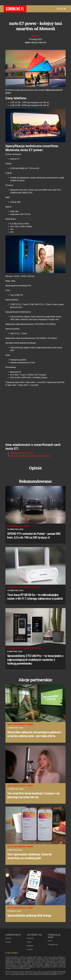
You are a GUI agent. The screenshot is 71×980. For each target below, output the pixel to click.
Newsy (35, 36)
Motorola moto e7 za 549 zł (22, 453)
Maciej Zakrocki (39, 42)
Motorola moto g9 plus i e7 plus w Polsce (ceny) (30, 456)
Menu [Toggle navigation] (61, 9)
